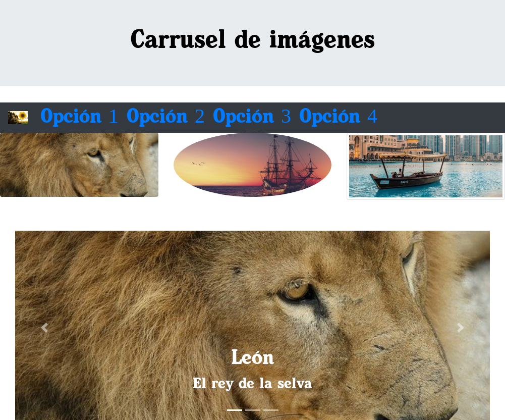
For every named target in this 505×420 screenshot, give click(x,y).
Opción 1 (79, 117)
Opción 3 (252, 117)
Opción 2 (166, 117)
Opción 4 (338, 117)
